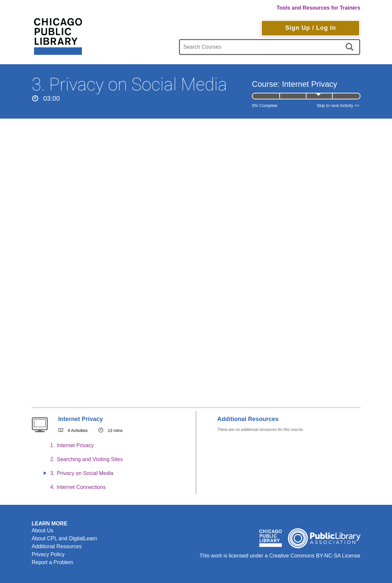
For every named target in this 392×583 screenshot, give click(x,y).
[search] (351, 47)
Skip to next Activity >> (338, 106)
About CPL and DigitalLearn (65, 538)
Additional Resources (57, 546)
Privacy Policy (48, 554)
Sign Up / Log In (311, 28)
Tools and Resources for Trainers (318, 8)
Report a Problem (53, 562)
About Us (43, 530)
